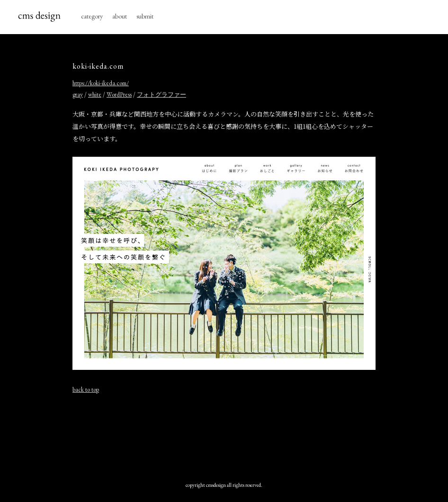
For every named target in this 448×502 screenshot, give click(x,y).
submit (145, 16)
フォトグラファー (161, 94)
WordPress (119, 94)
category (92, 16)
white (95, 94)
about (120, 16)
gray (78, 94)
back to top (86, 390)
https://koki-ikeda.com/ (101, 83)
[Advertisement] (245, 435)
